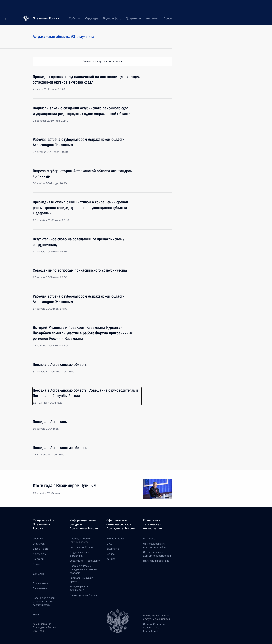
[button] (7, 6)
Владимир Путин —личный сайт (81, 588)
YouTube (111, 559)
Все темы (132, 18)
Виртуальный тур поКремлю (81, 580)
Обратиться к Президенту (85, 561)
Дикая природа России (83, 595)
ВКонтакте (113, 549)
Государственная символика (80, 554)
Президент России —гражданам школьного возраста (83, 569)
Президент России (46, 6)
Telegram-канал (116, 539)
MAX (109, 544)
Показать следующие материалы (102, 61)
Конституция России (81, 547)
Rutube (111, 554)
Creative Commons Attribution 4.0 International (154, 628)
